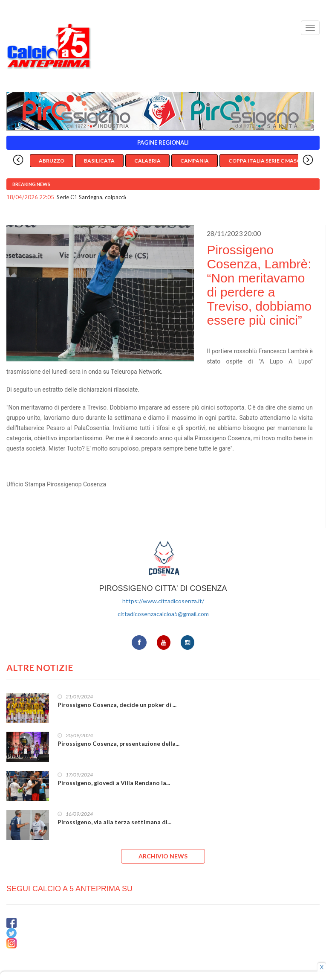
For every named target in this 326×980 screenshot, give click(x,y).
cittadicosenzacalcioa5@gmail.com (163, 614)
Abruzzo (52, 161)
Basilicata (99, 161)
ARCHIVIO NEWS (163, 856)
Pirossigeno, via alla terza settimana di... (114, 822)
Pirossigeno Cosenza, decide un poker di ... (117, 705)
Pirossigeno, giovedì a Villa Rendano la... (114, 783)
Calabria (147, 161)
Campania (195, 161)
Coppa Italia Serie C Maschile (270, 161)
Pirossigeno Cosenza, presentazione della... (118, 743)
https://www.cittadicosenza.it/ (163, 601)
